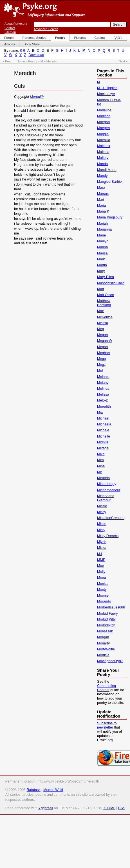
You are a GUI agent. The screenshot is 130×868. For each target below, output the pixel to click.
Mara (101, 188)
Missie (102, 506)
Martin (102, 265)
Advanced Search (46, 29)
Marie (101, 235)
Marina (102, 247)
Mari (100, 200)
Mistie (102, 524)
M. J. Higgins (107, 88)
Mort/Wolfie (106, 649)
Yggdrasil (46, 808)
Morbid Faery (107, 614)
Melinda (103, 389)
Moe (100, 566)
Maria (101, 206)
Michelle (104, 436)
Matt (100, 289)
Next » (123, 61)
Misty (101, 530)
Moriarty (103, 643)
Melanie (103, 377)
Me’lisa (103, 323)
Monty (102, 590)
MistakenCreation (111, 518)
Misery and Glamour (106, 498)
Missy (102, 512)
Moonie (103, 596)
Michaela (104, 424)
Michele (103, 430)
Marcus (103, 194)
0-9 (23, 51)
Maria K (103, 211)
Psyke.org (44, 10)
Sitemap (10, 32)
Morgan (103, 637)
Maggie (103, 134)
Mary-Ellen (106, 277)
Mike (101, 454)
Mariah (102, 224)
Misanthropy (107, 484)
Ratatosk (33, 790)
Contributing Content (107, 688)
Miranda (103, 478)
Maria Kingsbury (110, 217)
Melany (103, 383)
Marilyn (103, 241)
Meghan (103, 353)
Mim (100, 460)
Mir (99, 472)
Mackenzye (106, 94)
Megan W (105, 341)
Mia (100, 412)
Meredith (37, 97)
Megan (102, 335)
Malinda (103, 152)
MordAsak (105, 631)
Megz (101, 365)
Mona (101, 578)
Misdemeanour (109, 490)
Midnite (103, 442)
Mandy (102, 176)
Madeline (104, 110)
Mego (101, 359)
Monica (103, 584)
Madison (104, 116)
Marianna (104, 229)
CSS (122, 808)
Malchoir (104, 146)
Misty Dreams (108, 536)
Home (21, 61)
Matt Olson (106, 295)
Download (36, 55)
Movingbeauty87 (110, 661)
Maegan (103, 122)
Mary (101, 271)
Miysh (102, 542)
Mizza (102, 548)
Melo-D (103, 400)
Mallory (103, 158)
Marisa (102, 253)
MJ (99, 554)
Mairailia (104, 140)
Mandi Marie (107, 170)
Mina (101, 466)
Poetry (32, 61)
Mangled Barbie (109, 182)
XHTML (109, 808)
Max (100, 311)
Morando (104, 601)
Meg (100, 329)
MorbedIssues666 (111, 607)
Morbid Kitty (106, 619)
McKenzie (105, 317)
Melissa (103, 394)
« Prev (7, 61)
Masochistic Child (111, 283)
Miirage (103, 448)
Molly (101, 572)
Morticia (103, 655)
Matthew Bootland (104, 303)
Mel (100, 371)
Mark (101, 259)
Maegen (103, 128)
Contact (10, 28)
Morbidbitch (106, 625)
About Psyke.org (16, 24)
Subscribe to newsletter (107, 725)
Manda (102, 164)
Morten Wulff (53, 790)
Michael (103, 418)
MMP (101, 560)
